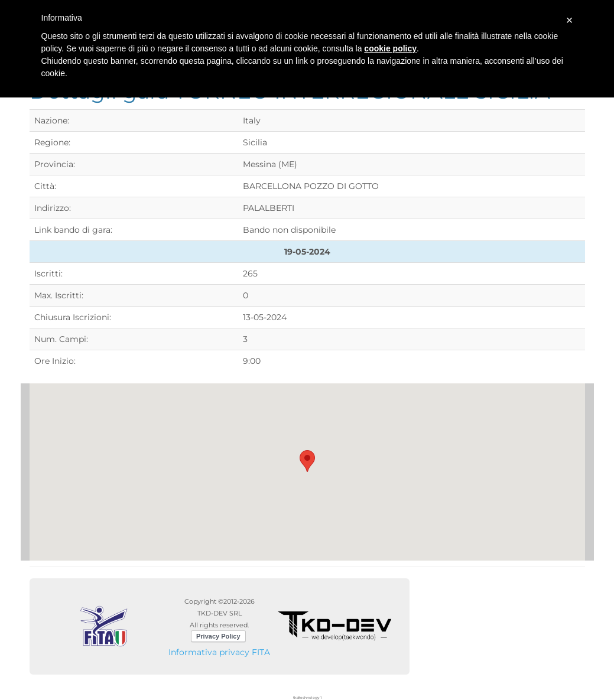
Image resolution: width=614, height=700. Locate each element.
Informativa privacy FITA (219, 652)
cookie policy (390, 48)
